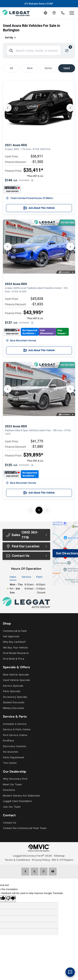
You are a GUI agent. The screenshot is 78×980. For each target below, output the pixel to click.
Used (67, 68)
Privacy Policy (41, 860)
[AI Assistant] (70, 972)
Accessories (11, 752)
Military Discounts (14, 708)
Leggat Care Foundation (17, 801)
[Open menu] (72, 13)
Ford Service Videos (15, 735)
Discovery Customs (15, 746)
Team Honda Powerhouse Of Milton (30, 198)
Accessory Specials (15, 697)
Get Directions (67, 553)
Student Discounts (14, 702)
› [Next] (70, 108)
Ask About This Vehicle (39, 208)
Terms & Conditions (17, 860)
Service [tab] (26, 577)
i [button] (32, 180)
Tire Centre (10, 763)
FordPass (9, 741)
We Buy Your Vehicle (15, 648)
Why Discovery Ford (15, 779)
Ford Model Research (16, 653)
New (30, 68)
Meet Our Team (12, 784)
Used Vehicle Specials (16, 680)
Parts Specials (12, 691)
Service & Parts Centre (17, 729)
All (11, 68)
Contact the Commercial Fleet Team (25, 828)
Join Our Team (12, 807)
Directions (9, 790)
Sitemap (59, 856)
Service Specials (13, 686)
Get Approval (11, 636)
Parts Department (14, 757)
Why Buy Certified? (14, 642)
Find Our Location (23, 546)
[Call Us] (63, 13)
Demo (48, 68)
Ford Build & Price (14, 659)
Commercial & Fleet (15, 631)
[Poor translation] (11, 899)
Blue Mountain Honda (21, 340)
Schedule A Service (15, 724)
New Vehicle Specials (16, 675)
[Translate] (45, 13)
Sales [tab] (13, 577)
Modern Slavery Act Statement (21, 796)
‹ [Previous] (8, 108)
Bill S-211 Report (62, 860)
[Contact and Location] (54, 13)
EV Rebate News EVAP (39, 4)
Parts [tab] (39, 577)
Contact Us (18, 556)
